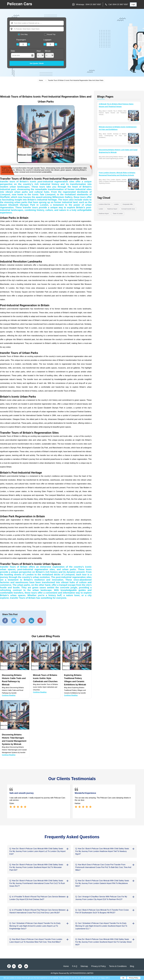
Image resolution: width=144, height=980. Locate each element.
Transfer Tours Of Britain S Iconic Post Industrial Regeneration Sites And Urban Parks (76, 80)
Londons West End (104, 204)
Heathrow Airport (112, 209)
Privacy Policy (134, 978)
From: (16, 23)
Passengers (21, 40)
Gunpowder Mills (128, 204)
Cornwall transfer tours (128, 209)
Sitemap (84, 966)
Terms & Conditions (118, 966)
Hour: (40, 54)
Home (41, 80)
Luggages (47, 40)
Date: (13, 51)
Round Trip (51, 34)
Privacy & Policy (98, 966)
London (116, 204)
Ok (123, 978)
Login (133, 4)
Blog (132, 966)
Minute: (49, 54)
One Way (24, 34)
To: (15, 29)
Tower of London (118, 214)
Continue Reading (9, 695)
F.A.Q (75, 966)
